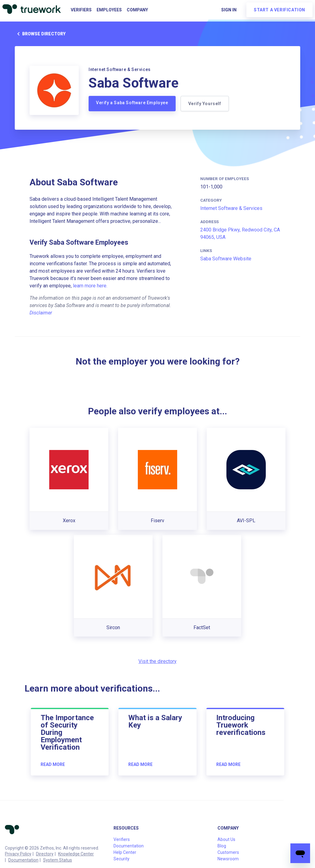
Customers (228, 852)
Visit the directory (157, 661)
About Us (226, 839)
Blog (222, 846)
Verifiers (81, 10)
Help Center (125, 852)
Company (137, 10)
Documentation (23, 860)
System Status (58, 860)
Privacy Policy (18, 854)
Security (122, 859)
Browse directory (40, 34)
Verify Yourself (205, 104)
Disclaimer (41, 313)
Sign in (229, 10)
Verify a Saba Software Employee (132, 103)
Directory (45, 854)
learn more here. (90, 286)
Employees (109, 10)
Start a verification (279, 10)
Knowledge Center (76, 854)
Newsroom (228, 859)
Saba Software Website (226, 259)
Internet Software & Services (231, 208)
